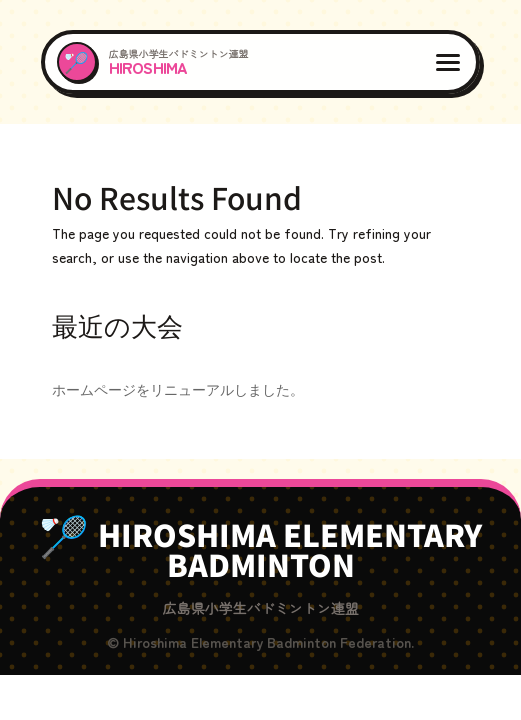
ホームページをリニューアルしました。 (178, 389)
